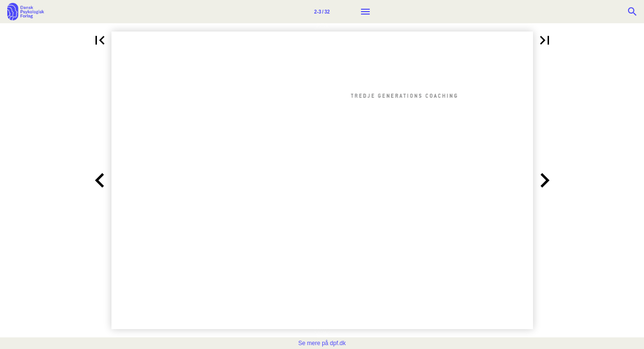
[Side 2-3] (322, 12)
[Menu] (365, 12)
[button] (100, 40)
